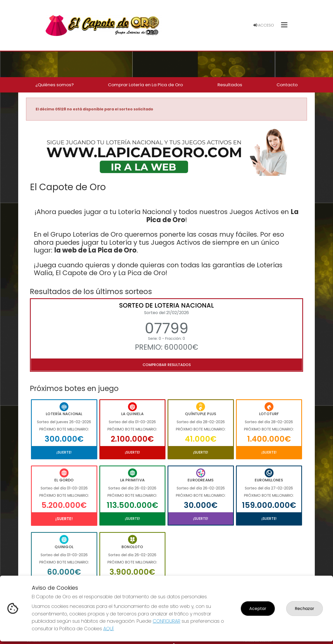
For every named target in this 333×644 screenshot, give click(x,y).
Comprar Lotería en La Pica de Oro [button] (145, 85)
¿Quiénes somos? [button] (55, 85)
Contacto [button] (287, 85)
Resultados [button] (230, 85)
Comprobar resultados (167, 365)
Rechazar (305, 609)
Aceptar (258, 609)
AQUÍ (108, 629)
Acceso (264, 25)
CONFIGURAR (166, 621)
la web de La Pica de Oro (95, 250)
